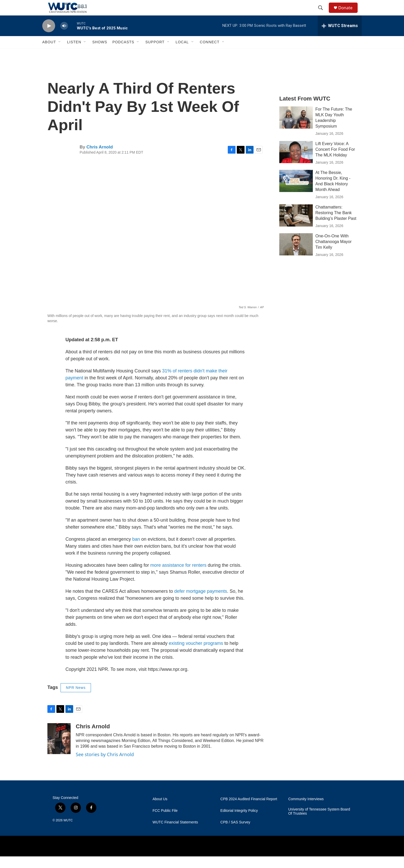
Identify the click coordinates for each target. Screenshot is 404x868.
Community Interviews (306, 811)
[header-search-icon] (323, 14)
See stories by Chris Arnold (105, 766)
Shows (100, 54)
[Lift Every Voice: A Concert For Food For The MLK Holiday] (296, 164)
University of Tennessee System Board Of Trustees (319, 823)
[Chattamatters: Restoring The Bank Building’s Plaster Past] (296, 227)
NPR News (76, 699)
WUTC (68, 832)
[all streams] (340, 37)
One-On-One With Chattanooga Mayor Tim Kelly (334, 253)
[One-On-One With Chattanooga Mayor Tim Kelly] (296, 256)
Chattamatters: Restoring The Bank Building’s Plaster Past (336, 224)
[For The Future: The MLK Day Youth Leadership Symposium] (296, 129)
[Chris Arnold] (59, 750)
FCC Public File (165, 822)
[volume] (64, 37)
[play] (49, 37)
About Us (160, 811)
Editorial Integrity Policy (239, 822)
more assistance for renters (178, 577)
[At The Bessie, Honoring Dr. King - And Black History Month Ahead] (296, 193)
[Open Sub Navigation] (60, 54)
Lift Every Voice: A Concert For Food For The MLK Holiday (335, 161)
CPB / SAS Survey (235, 834)
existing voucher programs (196, 655)
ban (137, 551)
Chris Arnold (99, 159)
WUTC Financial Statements (175, 834)
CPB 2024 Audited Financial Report (249, 811)
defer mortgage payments (201, 603)
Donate (349, 14)
